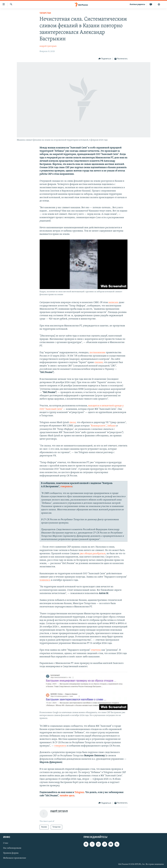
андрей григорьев (48, 46)
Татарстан (45, 13)
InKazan (111, 426)
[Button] (105, 59)
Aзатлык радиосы (137, 4)
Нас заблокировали (12, 848)
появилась (45, 580)
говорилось (66, 487)
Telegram (79, 792)
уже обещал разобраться (93, 554)
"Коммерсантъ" (98, 426)
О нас (6, 843)
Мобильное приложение (15, 858)
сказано (99, 362)
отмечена (96, 650)
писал (73, 422)
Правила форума (11, 853)
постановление (97, 353)
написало (113, 302)
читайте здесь (67, 796)
